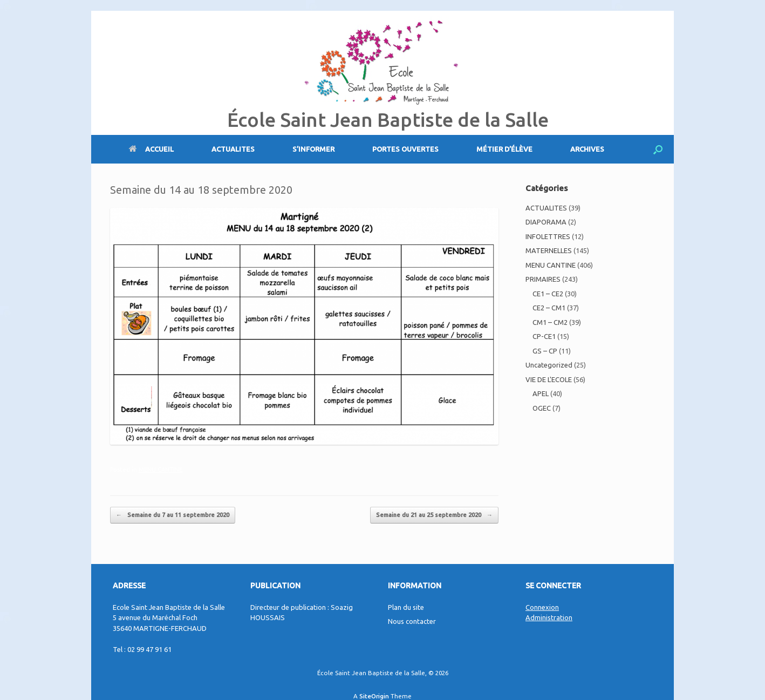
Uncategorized (549, 365)
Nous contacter (412, 621)
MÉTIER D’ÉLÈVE (504, 149)
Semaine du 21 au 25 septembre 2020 (434, 515)
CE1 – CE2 (548, 294)
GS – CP (545, 351)
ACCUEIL (151, 149)
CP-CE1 (544, 336)
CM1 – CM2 (550, 322)
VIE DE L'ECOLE (549, 379)
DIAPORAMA (546, 222)
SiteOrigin (374, 696)
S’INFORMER (313, 149)
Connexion (542, 607)
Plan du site (406, 607)
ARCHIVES (587, 149)
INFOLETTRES (548, 236)
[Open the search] (658, 149)
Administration (549, 617)
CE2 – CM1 (549, 308)
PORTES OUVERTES (405, 149)
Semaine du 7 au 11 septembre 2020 (173, 515)
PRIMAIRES (543, 279)
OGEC (542, 408)
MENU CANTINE (160, 470)
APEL (541, 393)
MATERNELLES (549, 250)
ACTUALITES (233, 149)
